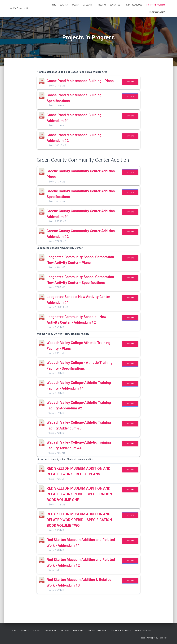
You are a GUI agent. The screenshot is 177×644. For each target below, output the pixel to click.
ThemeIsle (163, 638)
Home (53, 5)
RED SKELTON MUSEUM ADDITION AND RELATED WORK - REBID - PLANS (81, 491)
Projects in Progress (156, 5)
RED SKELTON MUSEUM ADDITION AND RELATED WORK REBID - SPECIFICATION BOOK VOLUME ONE (83, 517)
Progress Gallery (157, 12)
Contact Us (115, 5)
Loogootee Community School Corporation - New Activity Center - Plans (82, 268)
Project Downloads (133, 5)
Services (64, 5)
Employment (88, 5)
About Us (102, 5)
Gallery (75, 5)
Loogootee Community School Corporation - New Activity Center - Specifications (82, 294)
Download (130, 82)
